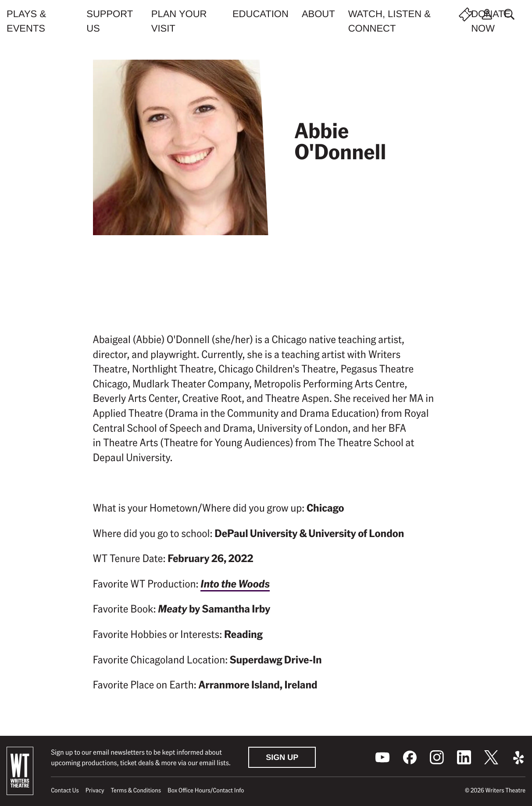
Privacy (95, 790)
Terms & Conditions (136, 790)
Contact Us (65, 790)
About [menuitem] (318, 14)
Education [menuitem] (261, 14)
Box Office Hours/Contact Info (206, 790)
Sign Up (282, 757)
